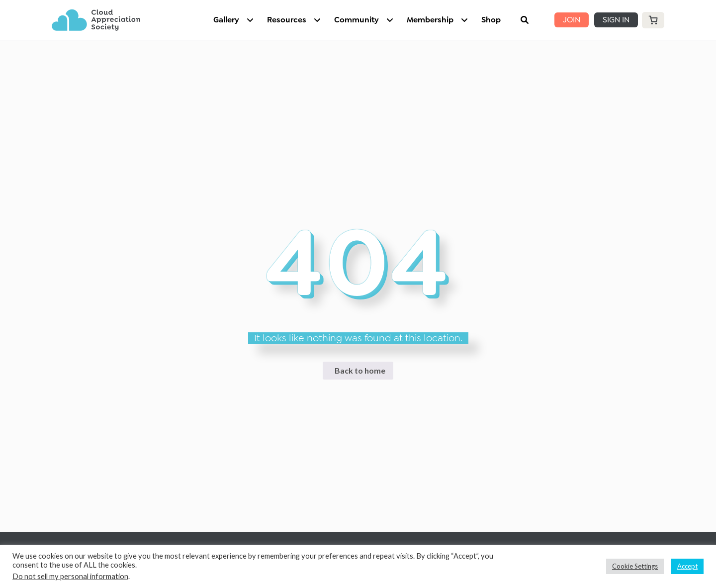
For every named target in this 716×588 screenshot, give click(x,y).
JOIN (572, 20)
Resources (287, 20)
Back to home (360, 370)
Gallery (226, 20)
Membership (430, 20)
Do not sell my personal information (70, 576)
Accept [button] (687, 566)
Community (357, 20)
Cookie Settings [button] (635, 566)
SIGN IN (616, 20)
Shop (491, 20)
